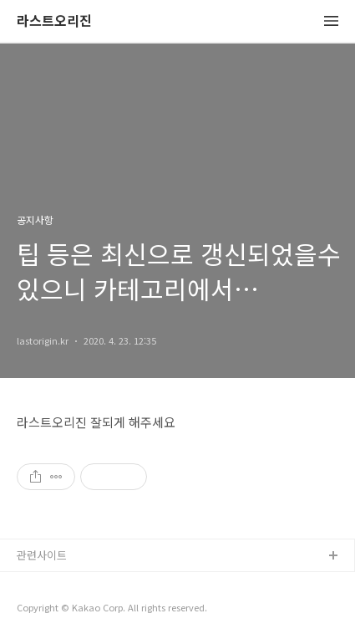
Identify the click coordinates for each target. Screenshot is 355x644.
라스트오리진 (54, 21)
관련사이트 (42, 555)
